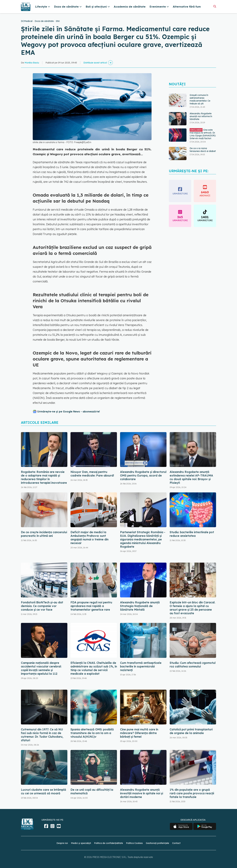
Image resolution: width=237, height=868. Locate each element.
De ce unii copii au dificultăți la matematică (92, 791)
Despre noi (62, 843)
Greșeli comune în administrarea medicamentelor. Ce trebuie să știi (200, 99)
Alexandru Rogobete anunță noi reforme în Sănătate (201, 116)
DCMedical (27, 21)
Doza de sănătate (44, 21)
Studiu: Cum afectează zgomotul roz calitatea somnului (193, 665)
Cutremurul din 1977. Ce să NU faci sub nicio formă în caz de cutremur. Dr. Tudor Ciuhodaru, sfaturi (42, 735)
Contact (176, 843)
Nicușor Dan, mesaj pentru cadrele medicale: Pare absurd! (92, 474)
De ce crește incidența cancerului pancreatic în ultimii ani (44, 534)
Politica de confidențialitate (109, 843)
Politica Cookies (134, 843)
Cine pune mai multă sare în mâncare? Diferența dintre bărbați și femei (139, 733)
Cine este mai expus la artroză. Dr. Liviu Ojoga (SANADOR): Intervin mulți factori (203, 134)
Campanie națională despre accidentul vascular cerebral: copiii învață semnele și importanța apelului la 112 (41, 668)
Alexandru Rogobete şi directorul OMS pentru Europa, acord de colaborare (143, 475)
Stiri (58, 21)
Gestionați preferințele (157, 843)
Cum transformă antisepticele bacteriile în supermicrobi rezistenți (141, 666)
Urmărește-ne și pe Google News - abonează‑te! (69, 411)
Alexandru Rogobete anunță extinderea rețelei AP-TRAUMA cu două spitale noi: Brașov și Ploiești (191, 477)
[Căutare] (215, 6)
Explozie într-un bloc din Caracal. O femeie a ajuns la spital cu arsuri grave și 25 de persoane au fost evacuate (192, 608)
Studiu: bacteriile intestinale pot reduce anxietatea (192, 534)
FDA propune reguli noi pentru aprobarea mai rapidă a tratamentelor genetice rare (91, 606)
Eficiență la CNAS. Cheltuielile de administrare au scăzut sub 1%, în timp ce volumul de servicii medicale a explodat (94, 668)
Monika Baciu (32, 63)
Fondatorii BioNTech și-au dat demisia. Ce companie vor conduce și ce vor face (42, 606)
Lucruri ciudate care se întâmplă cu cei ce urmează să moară (44, 791)
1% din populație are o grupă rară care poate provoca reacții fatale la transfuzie (192, 793)
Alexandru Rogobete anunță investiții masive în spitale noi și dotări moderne (142, 793)
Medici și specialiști (81, 843)
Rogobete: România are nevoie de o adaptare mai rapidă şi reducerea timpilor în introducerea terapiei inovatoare (44, 477)
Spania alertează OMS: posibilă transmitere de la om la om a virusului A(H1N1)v (92, 733)
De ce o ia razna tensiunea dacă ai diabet (203, 150)
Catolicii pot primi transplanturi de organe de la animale (191, 731)
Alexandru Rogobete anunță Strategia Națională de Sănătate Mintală (140, 606)
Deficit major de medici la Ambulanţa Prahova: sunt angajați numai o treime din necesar (89, 538)
